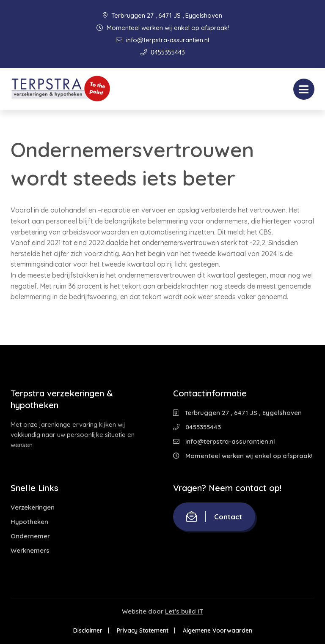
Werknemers (30, 550)
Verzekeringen (33, 507)
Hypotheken (29, 522)
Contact (214, 517)
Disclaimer (88, 630)
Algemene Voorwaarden (218, 630)
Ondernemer (30, 536)
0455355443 (163, 52)
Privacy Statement (143, 630)
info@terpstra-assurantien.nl (162, 40)
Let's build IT (184, 611)
